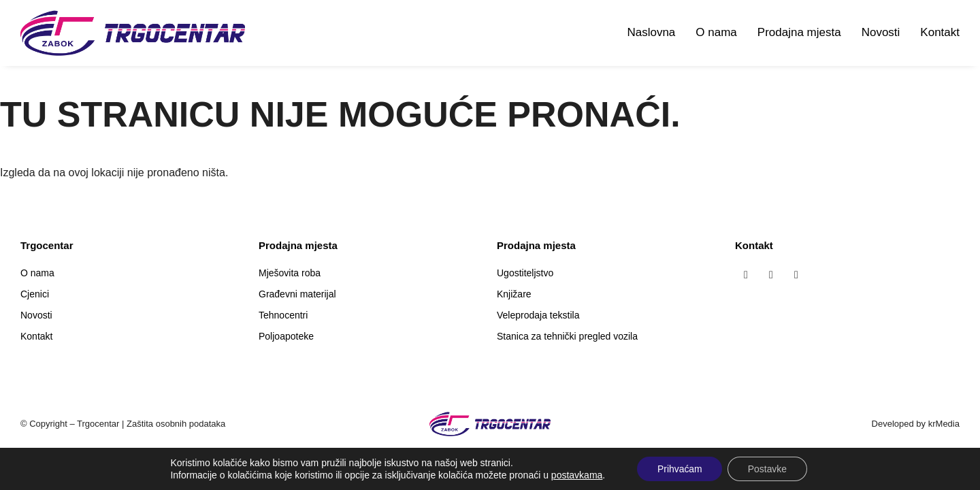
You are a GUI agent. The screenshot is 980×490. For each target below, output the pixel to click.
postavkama (576, 475)
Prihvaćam (679, 469)
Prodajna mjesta (799, 32)
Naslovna (651, 32)
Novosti (881, 32)
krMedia (944, 424)
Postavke (768, 469)
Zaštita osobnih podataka (176, 424)
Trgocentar (98, 424)
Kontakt (940, 32)
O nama (716, 32)
